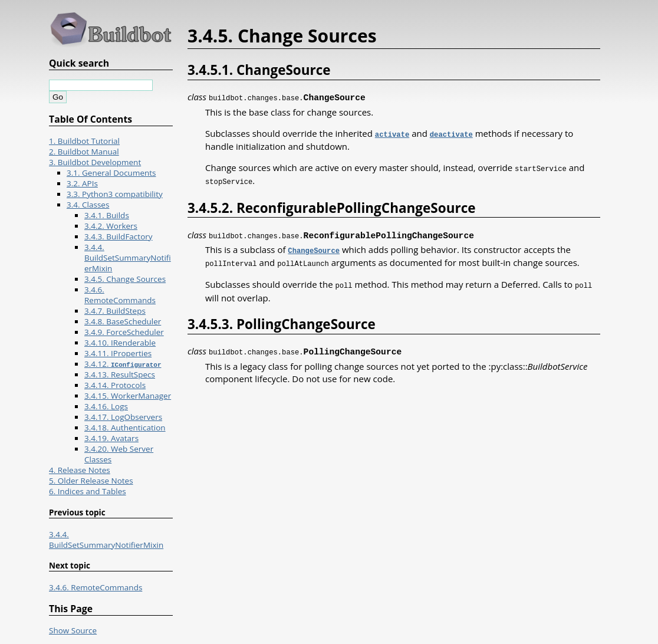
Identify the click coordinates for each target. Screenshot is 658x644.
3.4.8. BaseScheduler (123, 321)
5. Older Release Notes (91, 481)
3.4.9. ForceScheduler (124, 332)
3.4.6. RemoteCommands (120, 295)
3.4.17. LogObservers (123, 417)
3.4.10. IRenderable (120, 343)
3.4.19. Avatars (111, 438)
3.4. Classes (88, 205)
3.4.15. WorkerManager (128, 396)
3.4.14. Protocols (115, 385)
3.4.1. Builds (107, 215)
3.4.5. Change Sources (125, 279)
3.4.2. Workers (111, 226)
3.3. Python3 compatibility (115, 194)
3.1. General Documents (111, 173)
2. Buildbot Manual (84, 152)
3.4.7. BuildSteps (115, 311)
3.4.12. (123, 364)
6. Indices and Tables (88, 491)
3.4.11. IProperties (118, 353)
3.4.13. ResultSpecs (120, 374)
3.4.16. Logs (106, 406)
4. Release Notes (80, 470)
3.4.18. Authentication (125, 428)
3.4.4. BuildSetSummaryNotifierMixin (128, 258)
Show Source (73, 630)
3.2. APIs (82, 183)
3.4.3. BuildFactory (119, 236)
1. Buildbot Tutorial (84, 141)
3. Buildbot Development (95, 162)
